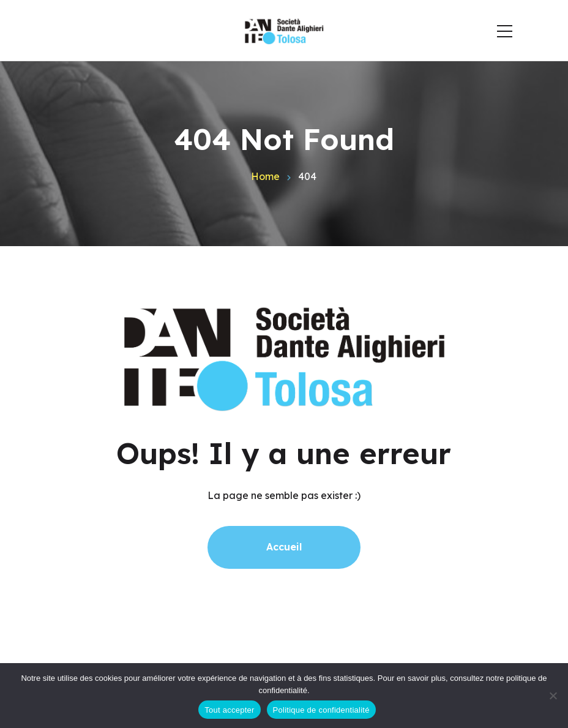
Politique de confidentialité (321, 710)
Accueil (284, 547)
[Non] (553, 696)
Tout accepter (229, 710)
